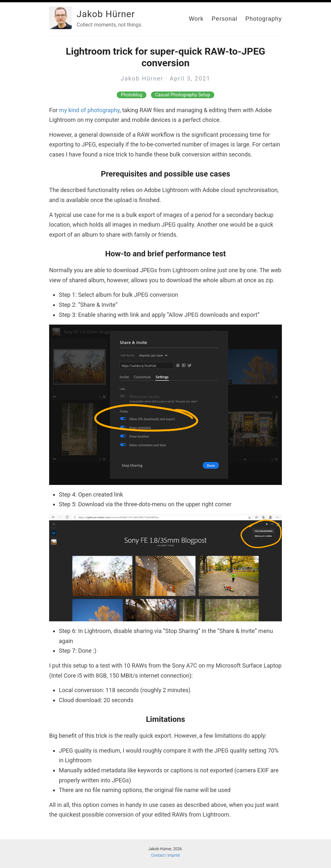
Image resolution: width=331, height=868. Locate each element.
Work (196, 19)
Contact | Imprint (166, 855)
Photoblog (132, 95)
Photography (264, 19)
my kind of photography (89, 110)
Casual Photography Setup (183, 95)
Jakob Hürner (106, 14)
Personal (224, 19)
